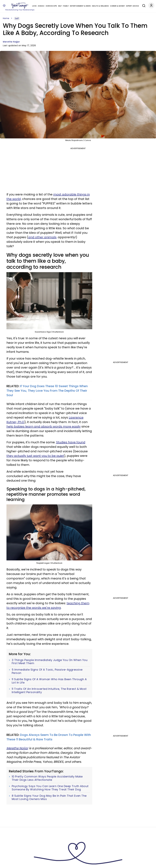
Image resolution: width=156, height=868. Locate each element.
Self (60, 6)
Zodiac (41, 6)
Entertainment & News (80, 6)
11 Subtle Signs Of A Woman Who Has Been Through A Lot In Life (49, 681)
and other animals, (43, 237)
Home (6, 18)
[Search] (143, 5)
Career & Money (117, 6)
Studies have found (71, 442)
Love (34, 6)
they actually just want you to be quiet (35, 456)
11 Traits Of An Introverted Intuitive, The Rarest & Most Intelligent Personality (49, 690)
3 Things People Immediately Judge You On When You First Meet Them (50, 662)
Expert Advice (132, 6)
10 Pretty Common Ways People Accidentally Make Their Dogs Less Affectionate (47, 778)
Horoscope (51, 6)
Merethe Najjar (11, 42)
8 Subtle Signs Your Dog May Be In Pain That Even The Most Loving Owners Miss (49, 797)
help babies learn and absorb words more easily (44, 426)
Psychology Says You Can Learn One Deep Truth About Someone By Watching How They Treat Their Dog (50, 788)
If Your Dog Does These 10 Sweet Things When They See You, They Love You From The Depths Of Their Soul (47, 391)
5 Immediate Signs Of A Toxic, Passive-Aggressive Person (47, 671)
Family (66, 6)
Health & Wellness (100, 6)
